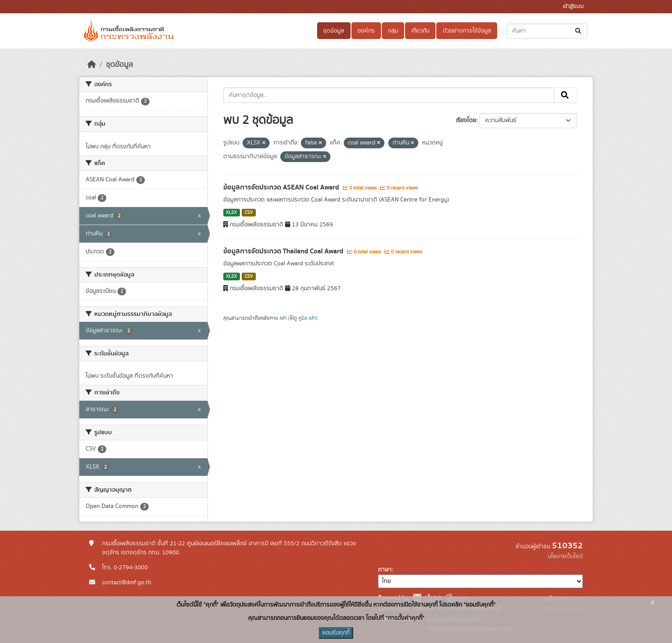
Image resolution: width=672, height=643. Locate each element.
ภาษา (385, 570)
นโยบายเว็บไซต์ (565, 556)
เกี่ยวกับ (420, 31)
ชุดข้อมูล (334, 31)
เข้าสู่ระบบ (573, 7)
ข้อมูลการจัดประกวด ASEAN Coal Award (282, 187)
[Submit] (579, 31)
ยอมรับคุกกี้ (336, 633)
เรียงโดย (466, 120)
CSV (249, 213)
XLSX (231, 213)
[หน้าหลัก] (92, 65)
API (283, 318)
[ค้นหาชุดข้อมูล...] (547, 31)
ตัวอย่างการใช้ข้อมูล (467, 31)
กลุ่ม (393, 31)
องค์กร (366, 31)
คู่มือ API (307, 318)
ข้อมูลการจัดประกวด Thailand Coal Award (284, 251)
